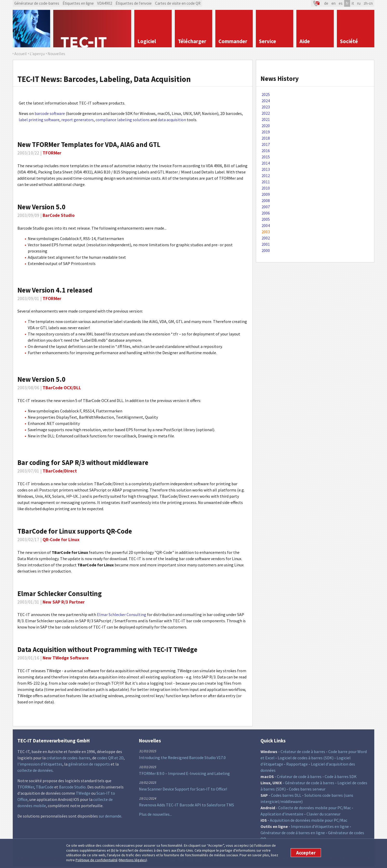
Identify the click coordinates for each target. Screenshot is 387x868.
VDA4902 (105, 3)
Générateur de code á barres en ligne (293, 833)
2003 (266, 232)
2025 (266, 94)
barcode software (50, 113)
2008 (266, 200)
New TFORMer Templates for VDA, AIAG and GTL (89, 144)
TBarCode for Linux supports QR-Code (75, 531)
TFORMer (26, 787)
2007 (266, 207)
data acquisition (172, 120)
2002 (266, 238)
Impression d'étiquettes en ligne (320, 826)
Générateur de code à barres (310, 783)
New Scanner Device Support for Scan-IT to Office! (183, 789)
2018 (266, 138)
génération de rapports (89, 764)
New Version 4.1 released (55, 290)
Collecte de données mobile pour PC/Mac (315, 808)
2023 (266, 107)
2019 (266, 132)
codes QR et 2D (110, 758)
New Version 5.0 (41, 207)
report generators (78, 120)
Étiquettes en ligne (78, 3)
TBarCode (45, 787)
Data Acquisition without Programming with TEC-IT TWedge (107, 649)
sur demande (110, 816)
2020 (266, 126)
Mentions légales (133, 860)
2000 (266, 250)
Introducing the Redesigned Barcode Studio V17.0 (182, 757)
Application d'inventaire (282, 814)
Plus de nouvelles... (155, 814)
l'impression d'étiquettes (40, 764)
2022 (266, 113)
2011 (266, 182)
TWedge (83, 793)
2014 (266, 163)
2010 (266, 188)
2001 (266, 244)
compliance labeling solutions (123, 120)
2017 (266, 144)
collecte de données (35, 770)
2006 (266, 213)
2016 (266, 151)
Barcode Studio (72, 787)
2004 (266, 225)
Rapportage (297, 764)
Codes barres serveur (307, 789)
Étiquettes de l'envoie (134, 3)
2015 (266, 157)
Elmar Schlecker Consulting (122, 614)
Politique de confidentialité (97, 860)
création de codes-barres (68, 758)
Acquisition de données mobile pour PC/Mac (309, 820)
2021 (266, 119)
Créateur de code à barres (303, 752)
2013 (266, 169)
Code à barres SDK (341, 776)
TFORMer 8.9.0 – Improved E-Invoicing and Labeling (184, 773)
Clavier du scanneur (323, 814)
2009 (266, 194)
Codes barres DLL (286, 795)
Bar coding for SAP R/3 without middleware (83, 462)
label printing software (39, 120)
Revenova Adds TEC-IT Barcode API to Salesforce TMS (186, 805)
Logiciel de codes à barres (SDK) (306, 758)
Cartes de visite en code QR (178, 3)
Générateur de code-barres (37, 3)
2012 (266, 176)
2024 (266, 101)
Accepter (306, 853)
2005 (266, 219)
